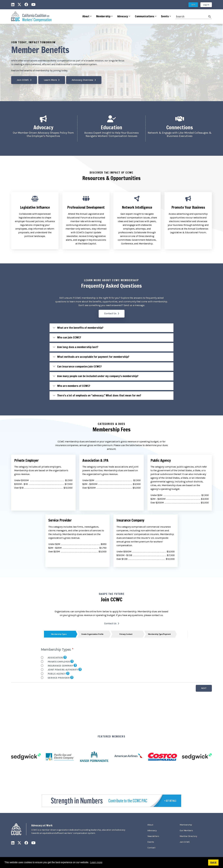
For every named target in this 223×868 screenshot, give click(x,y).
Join (193, 5)
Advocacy (152, 830)
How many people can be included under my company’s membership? (98, 376)
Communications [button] (145, 16)
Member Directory (188, 836)
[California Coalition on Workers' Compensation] (31, 17)
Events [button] (165, 16)
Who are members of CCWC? (74, 386)
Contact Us (110, 314)
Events (151, 842)
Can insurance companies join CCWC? (79, 366)
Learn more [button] (96, 862)
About (150, 825)
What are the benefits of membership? (80, 328)
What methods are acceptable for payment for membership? (93, 357)
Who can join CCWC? (69, 337)
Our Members (186, 830)
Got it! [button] (213, 862)
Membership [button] (103, 16)
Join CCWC (23, 80)
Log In (206, 5)
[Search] (192, 16)
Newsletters (153, 836)
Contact (151, 848)
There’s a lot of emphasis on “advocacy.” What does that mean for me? (99, 395)
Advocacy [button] (123, 16)
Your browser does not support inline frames (111, 672)
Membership (186, 825)
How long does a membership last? (78, 347)
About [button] (86, 16)
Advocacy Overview (82, 80)
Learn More (50, 80)
